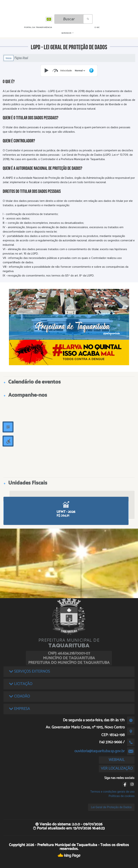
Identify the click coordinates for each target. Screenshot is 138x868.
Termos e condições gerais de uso (112, 792)
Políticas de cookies (122, 796)
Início (9, 58)
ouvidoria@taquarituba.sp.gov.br (100, 751)
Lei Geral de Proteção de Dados (111, 807)
